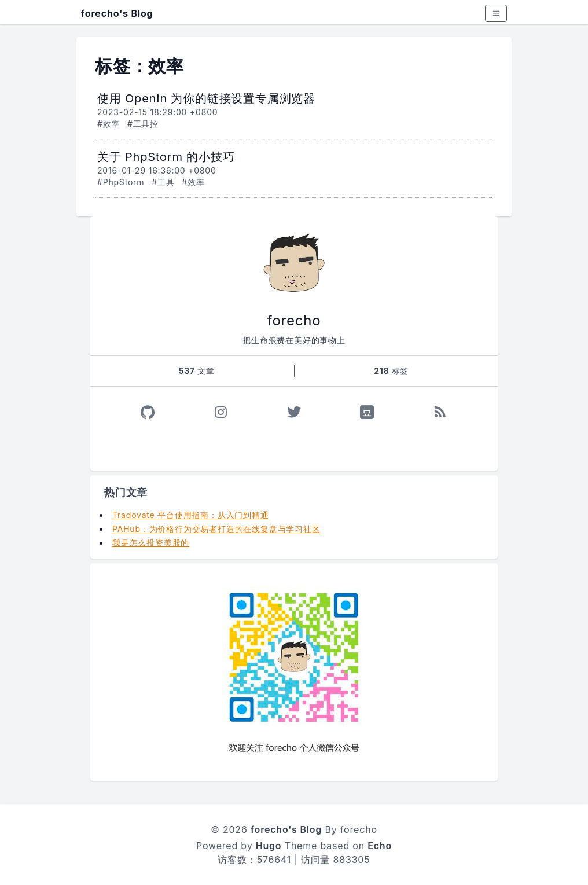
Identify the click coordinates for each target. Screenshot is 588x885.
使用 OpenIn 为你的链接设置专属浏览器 (206, 98)
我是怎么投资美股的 (151, 543)
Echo (380, 846)
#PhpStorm (121, 182)
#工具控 (143, 124)
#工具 (163, 182)
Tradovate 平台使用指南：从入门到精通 (191, 515)
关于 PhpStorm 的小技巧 (166, 157)
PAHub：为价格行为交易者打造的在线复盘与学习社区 (216, 529)
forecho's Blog (117, 13)
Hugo (269, 846)
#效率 (109, 124)
